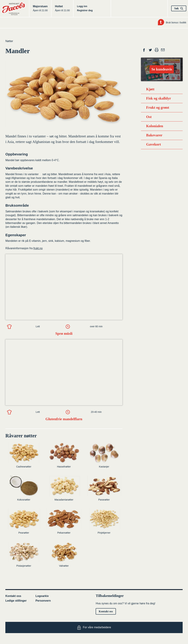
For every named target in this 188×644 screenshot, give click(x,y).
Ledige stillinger (16, 601)
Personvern (43, 601)
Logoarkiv (42, 596)
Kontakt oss (13, 596)
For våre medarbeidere (94, 628)
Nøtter (9, 41)
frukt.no (38, 248)
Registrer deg (85, 10)
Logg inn (82, 6)
